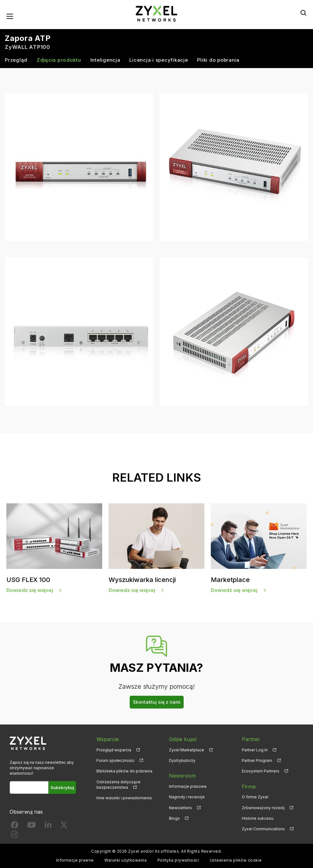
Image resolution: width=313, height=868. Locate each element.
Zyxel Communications (263, 829)
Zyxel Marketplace (187, 750)
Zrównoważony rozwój (263, 808)
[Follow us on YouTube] (31, 826)
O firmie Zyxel (255, 797)
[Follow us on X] (64, 826)
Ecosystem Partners (261, 771)
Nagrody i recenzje (187, 797)
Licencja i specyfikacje (159, 60)
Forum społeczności (115, 760)
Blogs (174, 818)
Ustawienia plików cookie (236, 860)
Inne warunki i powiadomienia (124, 798)
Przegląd (16, 60)
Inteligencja (105, 60)
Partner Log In (255, 750)
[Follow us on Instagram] (14, 836)
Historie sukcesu (258, 818)
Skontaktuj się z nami (157, 702)
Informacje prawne (75, 860)
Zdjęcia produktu (59, 60)
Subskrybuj (62, 787)
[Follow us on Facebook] (15, 826)
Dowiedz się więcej (30, 590)
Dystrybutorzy (182, 760)
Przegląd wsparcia (114, 750)
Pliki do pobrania (218, 60)
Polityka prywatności (178, 860)
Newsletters (180, 808)
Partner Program (257, 760)
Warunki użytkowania (126, 860)
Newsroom (182, 776)
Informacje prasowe (188, 786)
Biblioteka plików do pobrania (124, 771)
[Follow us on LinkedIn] (48, 826)
